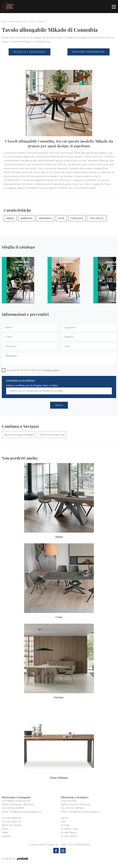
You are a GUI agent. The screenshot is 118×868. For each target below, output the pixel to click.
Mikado (42, 22)
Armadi (65, 825)
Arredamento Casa (19, 22)
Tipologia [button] (77, 218)
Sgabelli (6, 836)
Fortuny (59, 697)
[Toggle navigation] (114, 7)
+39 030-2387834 (74, 808)
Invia (59, 405)
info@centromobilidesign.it (25, 812)
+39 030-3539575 (15, 808)
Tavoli (33, 22)
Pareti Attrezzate (12, 825)
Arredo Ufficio (69, 836)
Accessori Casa (69, 829)
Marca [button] (10, 218)
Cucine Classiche (11, 821)
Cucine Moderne (11, 818)
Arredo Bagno (69, 833)
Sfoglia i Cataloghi (29, 52)
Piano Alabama (59, 778)
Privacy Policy (52, 370)
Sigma (59, 537)
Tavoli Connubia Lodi (52, 435)
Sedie (5, 833)
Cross (59, 617)
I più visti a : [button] (97, 218)
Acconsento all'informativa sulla (33, 370)
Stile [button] (61, 218)
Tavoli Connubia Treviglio (19, 435)
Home (5, 22)
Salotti (65, 818)
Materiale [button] (45, 218)
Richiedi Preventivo (88, 52)
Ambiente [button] (27, 218)
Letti (64, 821)
